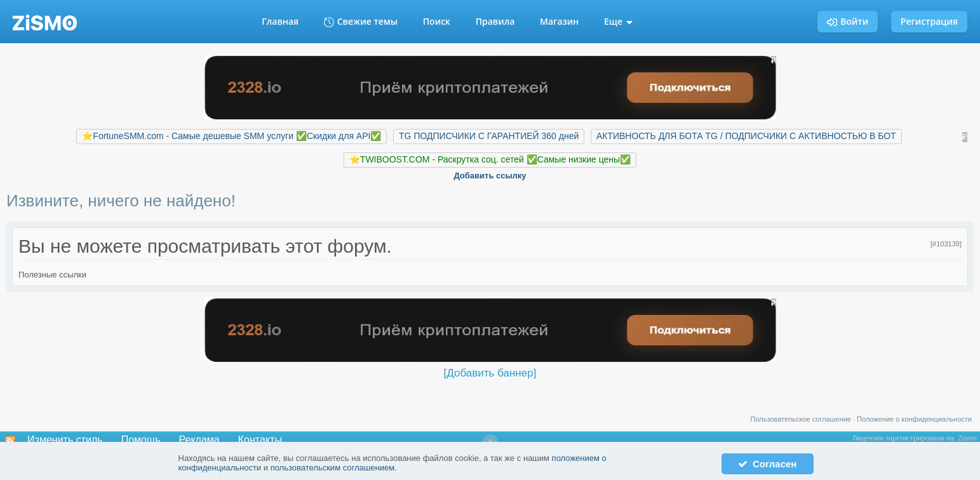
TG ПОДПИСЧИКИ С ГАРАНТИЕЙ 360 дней (489, 136)
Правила (495, 21)
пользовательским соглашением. (334, 468)
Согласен (768, 464)
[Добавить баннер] (490, 373)
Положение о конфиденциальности (914, 419)
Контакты (260, 440)
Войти (848, 21)
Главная (280, 21)
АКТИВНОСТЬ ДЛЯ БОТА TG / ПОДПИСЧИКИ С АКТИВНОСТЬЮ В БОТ (746, 136)
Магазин (559, 21)
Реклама (199, 440)
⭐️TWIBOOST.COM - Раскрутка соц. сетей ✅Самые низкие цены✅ (490, 159)
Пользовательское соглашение (801, 419)
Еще (618, 21)
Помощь (141, 440)
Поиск (437, 21)
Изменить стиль (65, 440)
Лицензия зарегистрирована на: (905, 438)
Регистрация (929, 21)
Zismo (967, 438)
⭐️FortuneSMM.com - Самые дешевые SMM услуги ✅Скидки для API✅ (232, 136)
